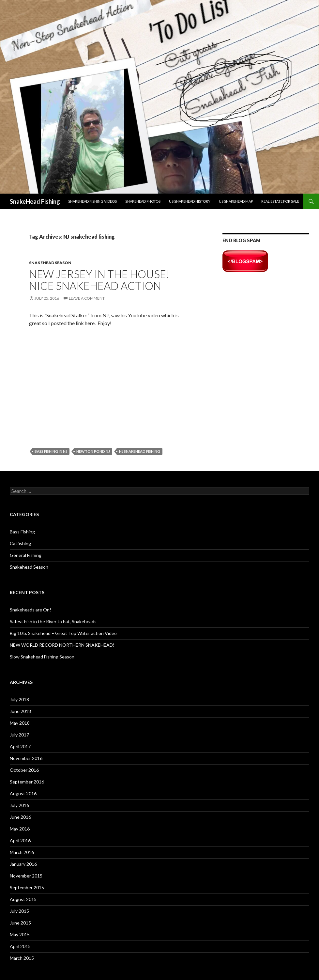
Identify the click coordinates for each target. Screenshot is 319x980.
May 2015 (20, 934)
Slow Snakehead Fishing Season (42, 657)
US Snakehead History (190, 201)
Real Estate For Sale (280, 201)
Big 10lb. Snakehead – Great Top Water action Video (63, 633)
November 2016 (26, 758)
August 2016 (23, 793)
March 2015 (22, 958)
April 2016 (20, 840)
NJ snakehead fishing (140, 451)
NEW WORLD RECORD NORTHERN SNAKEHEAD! (62, 645)
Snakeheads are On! (30, 610)
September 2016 (27, 782)
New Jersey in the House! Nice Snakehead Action (99, 280)
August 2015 (23, 899)
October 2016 (24, 770)
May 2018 (20, 723)
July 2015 (19, 911)
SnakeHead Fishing (35, 201)
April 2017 (20, 746)
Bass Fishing (22, 532)
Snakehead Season (50, 263)
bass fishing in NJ (51, 451)
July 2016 (19, 805)
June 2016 (20, 817)
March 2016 (22, 852)
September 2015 (27, 887)
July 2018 (19, 699)
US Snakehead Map (236, 201)
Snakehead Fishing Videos (92, 201)
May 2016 (20, 829)
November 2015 (26, 876)
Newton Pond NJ (93, 451)
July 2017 (19, 735)
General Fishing (26, 555)
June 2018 (20, 711)
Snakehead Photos (143, 201)
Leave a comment (87, 298)
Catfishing (20, 543)
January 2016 (23, 864)
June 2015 (20, 923)
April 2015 (20, 946)
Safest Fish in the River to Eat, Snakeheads (53, 621)
